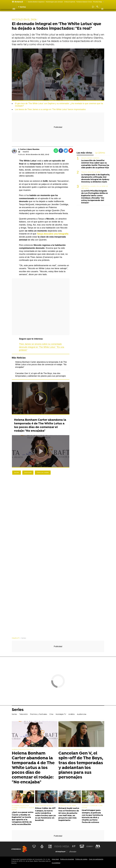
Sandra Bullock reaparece (36, 2)
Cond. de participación (96, 859)
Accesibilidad (56, 863)
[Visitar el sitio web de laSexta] (42, 846)
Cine (52, 13)
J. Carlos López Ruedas (29, 149)
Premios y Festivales (40, 13)
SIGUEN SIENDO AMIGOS (90, 158)
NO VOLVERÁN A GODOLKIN (70, 750)
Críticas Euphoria (70, 2)
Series (16, 13)
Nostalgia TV (62, 13)
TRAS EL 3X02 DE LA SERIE (91, 172)
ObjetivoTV (16, 638)
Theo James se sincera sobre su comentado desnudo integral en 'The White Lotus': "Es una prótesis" (42, 347)
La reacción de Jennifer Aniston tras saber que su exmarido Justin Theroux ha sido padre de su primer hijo (95, 164)
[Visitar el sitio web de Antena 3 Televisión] (34, 846)
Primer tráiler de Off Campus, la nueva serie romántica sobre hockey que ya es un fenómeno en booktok (45, 814)
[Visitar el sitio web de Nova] (58, 846)
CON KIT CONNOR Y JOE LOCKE (92, 807)
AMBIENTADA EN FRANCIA (23, 750)
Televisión (25, 13)
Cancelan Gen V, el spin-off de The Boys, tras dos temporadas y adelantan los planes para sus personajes (81, 765)
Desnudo (28, 473)
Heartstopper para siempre (54, 2)
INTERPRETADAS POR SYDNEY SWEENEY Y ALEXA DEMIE (23, 808)
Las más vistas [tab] (84, 153)
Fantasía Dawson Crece (84, 2)
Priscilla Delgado (98, 2)
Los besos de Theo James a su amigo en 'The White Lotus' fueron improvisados (50, 109)
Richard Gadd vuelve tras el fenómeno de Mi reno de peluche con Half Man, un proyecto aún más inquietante (69, 814)
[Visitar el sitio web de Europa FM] (90, 846)
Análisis (72, 13)
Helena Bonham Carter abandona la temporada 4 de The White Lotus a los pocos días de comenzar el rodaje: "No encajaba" (41, 365)
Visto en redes (43, 473)
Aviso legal (55, 859)
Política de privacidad (67, 859)
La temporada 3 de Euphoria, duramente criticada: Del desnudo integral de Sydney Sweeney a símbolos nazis (95, 178)
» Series (23, 638)
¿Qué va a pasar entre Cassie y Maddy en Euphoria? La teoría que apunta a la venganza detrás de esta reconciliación (23, 818)
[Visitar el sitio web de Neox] (50, 846)
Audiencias (82, 13)
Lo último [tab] (100, 153)
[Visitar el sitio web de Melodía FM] (97, 846)
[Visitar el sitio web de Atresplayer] (62, 852)
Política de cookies (81, 859)
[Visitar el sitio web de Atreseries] (74, 846)
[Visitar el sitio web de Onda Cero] (82, 846)
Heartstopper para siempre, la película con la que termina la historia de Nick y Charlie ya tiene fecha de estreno (92, 816)
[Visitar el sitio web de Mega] (66, 846)
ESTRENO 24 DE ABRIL (67, 806)
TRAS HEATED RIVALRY (44, 806)
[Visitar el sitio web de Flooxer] (73, 852)
